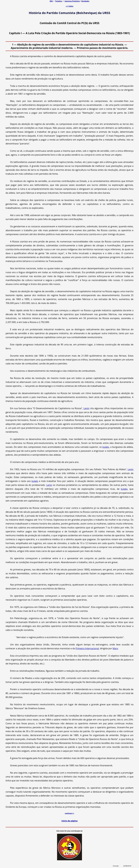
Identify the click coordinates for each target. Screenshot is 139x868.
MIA (51, 1)
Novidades (85, 1)
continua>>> (70, 813)
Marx (115, 648)
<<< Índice (69, 6)
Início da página (70, 821)
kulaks (106, 447)
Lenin (86, 408)
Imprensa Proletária (72, 1)
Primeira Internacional (87, 648)
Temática (59, 1)
